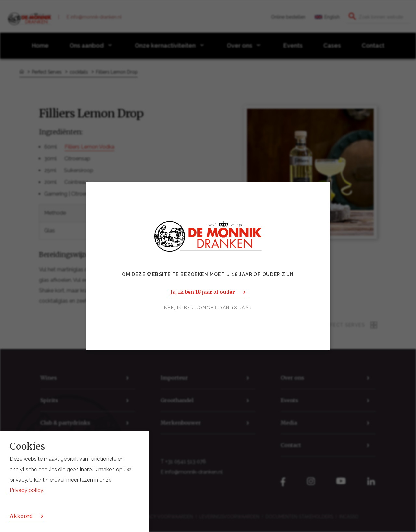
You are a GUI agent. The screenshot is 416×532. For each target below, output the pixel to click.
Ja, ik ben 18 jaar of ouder (203, 292)
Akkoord (21, 516)
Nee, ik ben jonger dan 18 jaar (208, 308)
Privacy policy (26, 490)
